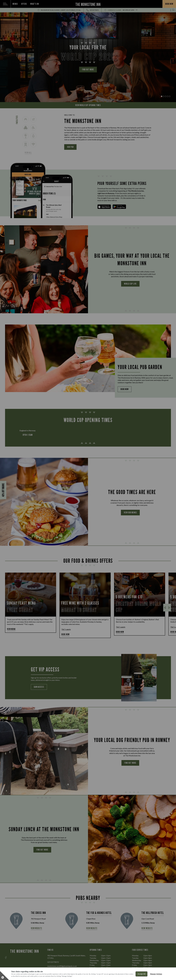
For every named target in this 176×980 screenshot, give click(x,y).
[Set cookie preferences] (4, 976)
